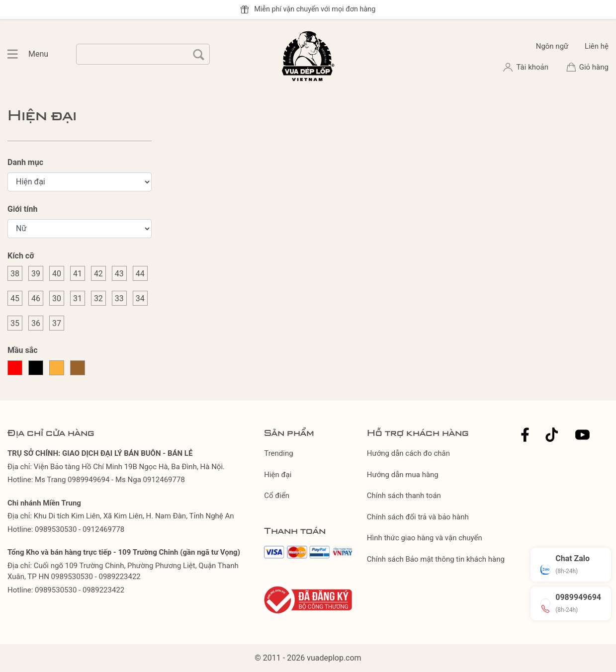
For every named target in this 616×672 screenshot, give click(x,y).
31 (78, 298)
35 (15, 323)
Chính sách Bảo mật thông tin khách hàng (436, 559)
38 (15, 274)
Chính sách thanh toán (404, 496)
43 (119, 274)
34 (140, 298)
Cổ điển (277, 496)
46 (36, 298)
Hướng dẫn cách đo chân (408, 453)
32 (98, 298)
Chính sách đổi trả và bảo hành (418, 517)
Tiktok (552, 435)
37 (57, 323)
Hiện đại (278, 475)
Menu (18, 54)
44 (140, 274)
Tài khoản (533, 67)
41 (78, 274)
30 (57, 298)
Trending (278, 453)
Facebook (525, 435)
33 (119, 298)
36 (36, 323)
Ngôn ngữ (552, 46)
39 (36, 274)
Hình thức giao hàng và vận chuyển (425, 538)
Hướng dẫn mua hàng (403, 475)
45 (15, 298)
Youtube (582, 435)
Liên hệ (597, 46)
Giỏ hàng (594, 67)
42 (98, 274)
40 (57, 274)
